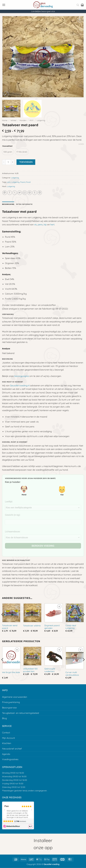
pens (40, 224)
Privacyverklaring (11, 702)
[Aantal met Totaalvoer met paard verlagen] (4, 162)
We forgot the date (11, 672)
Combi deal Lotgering (71, 627)
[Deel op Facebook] (10, 193)
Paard (23, 182)
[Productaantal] (8, 162)
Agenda (6, 754)
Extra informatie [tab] (24, 204)
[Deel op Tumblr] (35, 193)
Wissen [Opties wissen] (81, 144)
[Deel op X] (15, 193)
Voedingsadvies (10, 759)
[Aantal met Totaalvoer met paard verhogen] (13, 162)
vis (35, 224)
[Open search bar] (78, 5)
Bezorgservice (9, 708)
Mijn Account (8, 738)
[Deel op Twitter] (20, 193)
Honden (23, 120)
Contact (6, 733)
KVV (32, 120)
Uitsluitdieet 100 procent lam (30, 670)
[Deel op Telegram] (40, 193)
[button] (4, 5)
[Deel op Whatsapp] (5, 193)
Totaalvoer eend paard (10, 627)
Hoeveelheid (7, 146)
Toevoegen (26, 162)
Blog (4, 718)
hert (52, 224)
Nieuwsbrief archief (12, 749)
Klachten (7, 743)
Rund (28, 182)
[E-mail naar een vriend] (25, 193)
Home (5, 120)
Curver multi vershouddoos (72, 674)
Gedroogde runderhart (50, 670)
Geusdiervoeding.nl (20, 385)
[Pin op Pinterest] (30, 193)
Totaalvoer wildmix (32, 626)
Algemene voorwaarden (15, 697)
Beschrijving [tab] (8, 204)
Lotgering (41, 120)
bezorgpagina (22, 376)
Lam (9, 182)
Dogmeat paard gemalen (52, 627)
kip (45, 224)
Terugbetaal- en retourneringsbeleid (21, 713)
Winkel (13, 120)
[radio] (8, 152)
